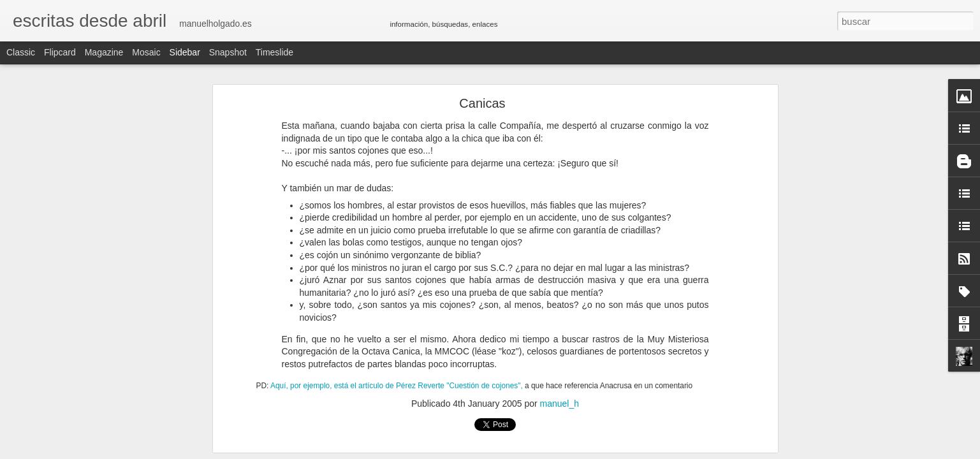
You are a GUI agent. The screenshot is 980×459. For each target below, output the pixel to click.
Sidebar (185, 52)
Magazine (104, 52)
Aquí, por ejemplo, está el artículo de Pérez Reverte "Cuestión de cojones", (397, 386)
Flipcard (60, 52)
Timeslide (274, 52)
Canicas (482, 103)
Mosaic (146, 52)
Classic (21, 52)
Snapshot (228, 52)
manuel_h (560, 404)
